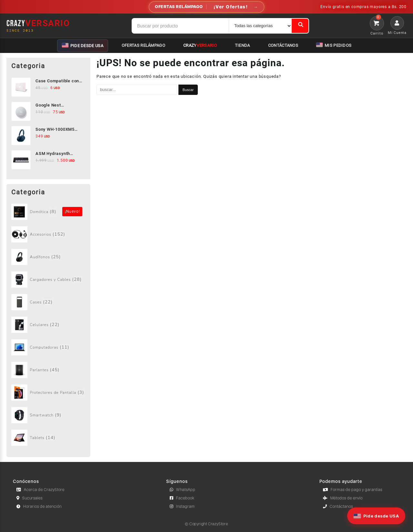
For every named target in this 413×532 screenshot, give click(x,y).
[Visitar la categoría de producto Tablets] (48, 438)
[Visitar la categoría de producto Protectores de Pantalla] (48, 393)
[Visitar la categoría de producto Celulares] (48, 325)
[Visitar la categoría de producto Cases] (48, 302)
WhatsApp (183, 490)
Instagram (182, 506)
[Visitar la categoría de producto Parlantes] (48, 370)
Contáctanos (338, 506)
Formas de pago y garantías (353, 490)
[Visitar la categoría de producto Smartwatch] (48, 415)
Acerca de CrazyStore (40, 490)
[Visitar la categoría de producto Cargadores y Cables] (48, 280)
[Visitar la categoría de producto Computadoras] (48, 347)
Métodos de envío (343, 498)
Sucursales (30, 498)
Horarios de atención (39, 506)
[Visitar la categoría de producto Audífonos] (48, 257)
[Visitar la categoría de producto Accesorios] (48, 234)
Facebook (182, 498)
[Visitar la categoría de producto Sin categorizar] (48, 212)
